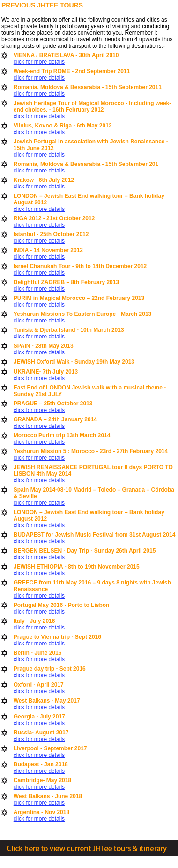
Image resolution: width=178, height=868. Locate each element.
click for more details (39, 62)
